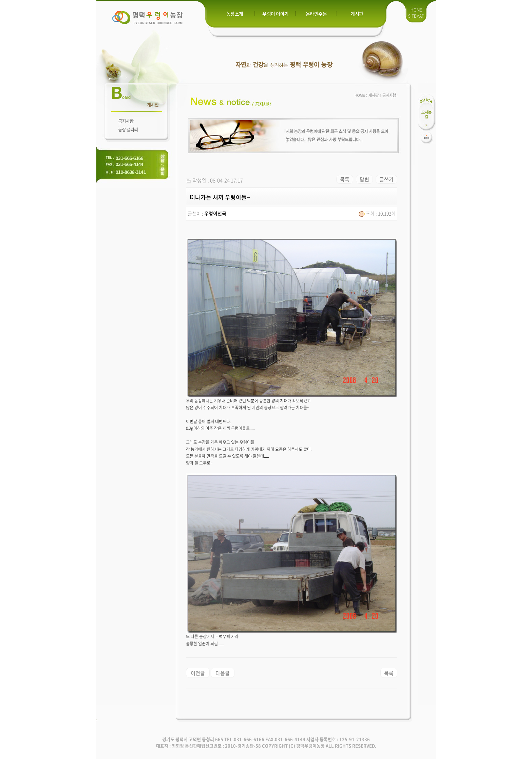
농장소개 (235, 14)
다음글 (223, 673)
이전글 (198, 673)
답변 (364, 179)
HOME (416, 10)
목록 (345, 179)
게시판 (357, 14)
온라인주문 (316, 14)
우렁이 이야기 (275, 14)
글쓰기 (386, 179)
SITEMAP (416, 16)
